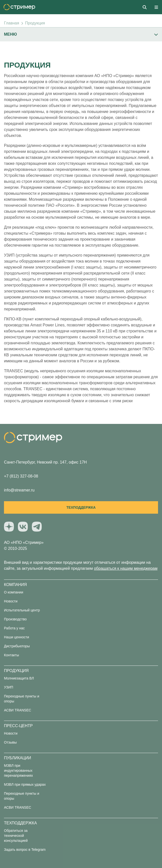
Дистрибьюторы (17, 646)
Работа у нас (14, 628)
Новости (11, 601)
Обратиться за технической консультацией (16, 836)
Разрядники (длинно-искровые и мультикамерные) (51, 145)
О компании (14, 592)
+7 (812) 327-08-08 (21, 476)
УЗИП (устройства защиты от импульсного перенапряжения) (60, 255)
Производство (15, 619)
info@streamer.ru (19, 490)
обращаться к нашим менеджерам (126, 568)
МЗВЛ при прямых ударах (25, 784)
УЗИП (9, 687)
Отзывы (10, 742)
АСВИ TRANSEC (18, 710)
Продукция (35, 23)
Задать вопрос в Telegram (25, 850)
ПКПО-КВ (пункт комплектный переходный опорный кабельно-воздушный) (73, 319)
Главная (12, 23)
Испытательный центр (22, 610)
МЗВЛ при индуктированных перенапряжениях (19, 771)
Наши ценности (17, 637)
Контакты (11, 655)
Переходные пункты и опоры (22, 699)
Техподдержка (81, 507)
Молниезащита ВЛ (19, 678)
